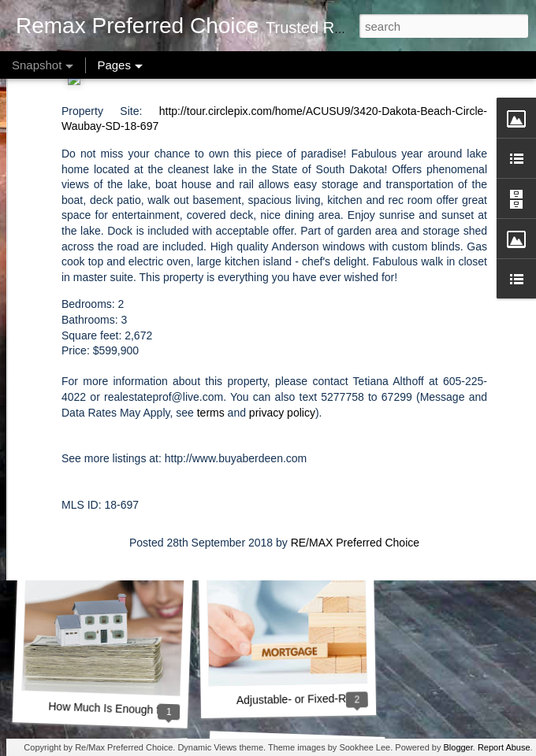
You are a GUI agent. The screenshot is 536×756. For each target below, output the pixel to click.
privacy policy (282, 299)
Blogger (458, 747)
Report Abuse (504, 747)
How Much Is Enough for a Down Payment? (155, 710)
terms (211, 299)
